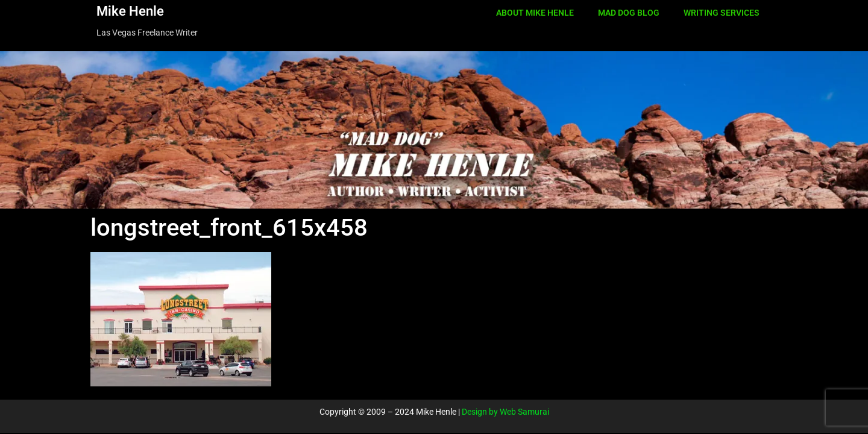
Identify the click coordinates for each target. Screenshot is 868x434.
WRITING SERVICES (722, 13)
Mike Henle (130, 11)
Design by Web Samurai (505, 412)
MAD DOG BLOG (629, 13)
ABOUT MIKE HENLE (535, 13)
